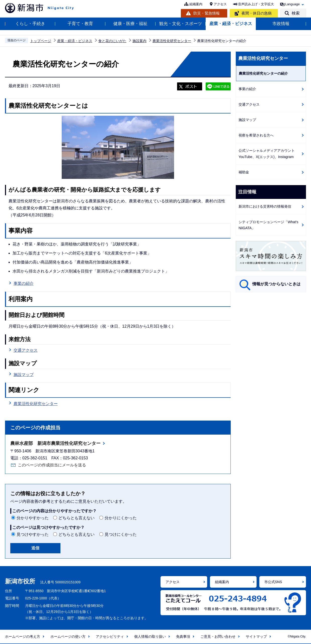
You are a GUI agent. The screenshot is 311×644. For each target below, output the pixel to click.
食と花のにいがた (112, 41)
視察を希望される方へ (256, 135)
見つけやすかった (33, 534)
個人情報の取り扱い (150, 636)
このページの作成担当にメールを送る (52, 465)
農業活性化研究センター (172, 41)
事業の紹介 (24, 283)
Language (292, 4)
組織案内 (196, 4)
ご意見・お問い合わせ (218, 636)
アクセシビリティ (110, 636)
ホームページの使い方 (68, 636)
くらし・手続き (30, 24)
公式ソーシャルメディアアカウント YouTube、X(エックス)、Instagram (268, 154)
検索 (296, 13)
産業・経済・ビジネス (231, 24)
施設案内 (139, 41)
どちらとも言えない (76, 518)
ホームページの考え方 (23, 636)
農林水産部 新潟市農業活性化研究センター (55, 443)
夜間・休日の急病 (257, 13)
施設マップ (24, 375)
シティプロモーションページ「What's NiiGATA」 (268, 225)
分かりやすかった (33, 518)
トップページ (41, 41)
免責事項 (183, 636)
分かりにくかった (121, 518)
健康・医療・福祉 (130, 24)
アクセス (220, 4)
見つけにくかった (121, 534)
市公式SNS (273, 582)
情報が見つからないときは (276, 284)
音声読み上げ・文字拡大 (256, 4)
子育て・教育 (80, 24)
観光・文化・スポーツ (181, 24)
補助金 (244, 172)
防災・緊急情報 (207, 13)
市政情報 (281, 24)
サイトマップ (256, 636)
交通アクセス (26, 350)
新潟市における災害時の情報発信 (265, 206)
